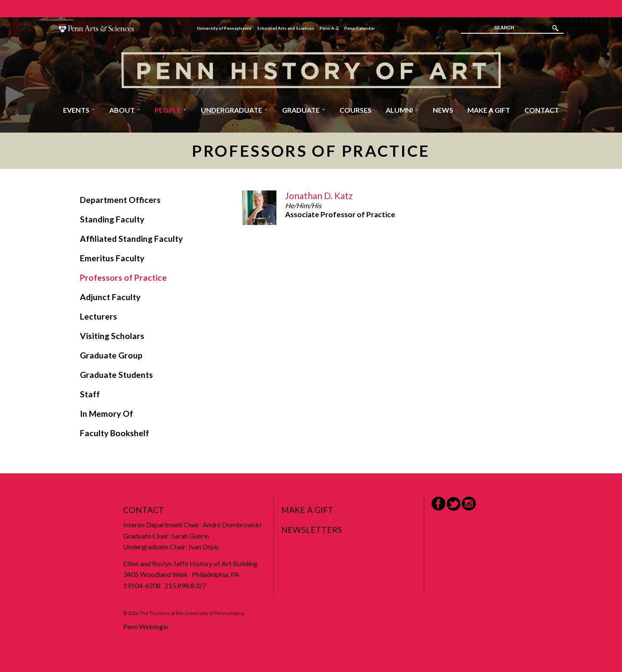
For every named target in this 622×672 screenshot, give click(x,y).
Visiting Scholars (112, 336)
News (443, 110)
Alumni (402, 110)
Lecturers (98, 316)
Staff (90, 394)
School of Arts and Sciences (286, 28)
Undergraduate (234, 110)
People (171, 110)
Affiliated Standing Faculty (131, 239)
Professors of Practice (123, 277)
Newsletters (312, 530)
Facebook (438, 504)
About (125, 110)
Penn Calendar (360, 28)
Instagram (469, 504)
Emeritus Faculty (112, 258)
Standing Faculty (112, 219)
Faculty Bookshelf (114, 433)
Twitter (454, 504)
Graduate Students (116, 375)
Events (79, 110)
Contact (542, 110)
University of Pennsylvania (224, 28)
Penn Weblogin (146, 626)
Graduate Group (111, 355)
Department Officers (120, 200)
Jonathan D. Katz (319, 195)
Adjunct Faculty (110, 297)
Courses (355, 110)
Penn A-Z (329, 28)
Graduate (304, 110)
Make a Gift (489, 110)
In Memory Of (106, 414)
